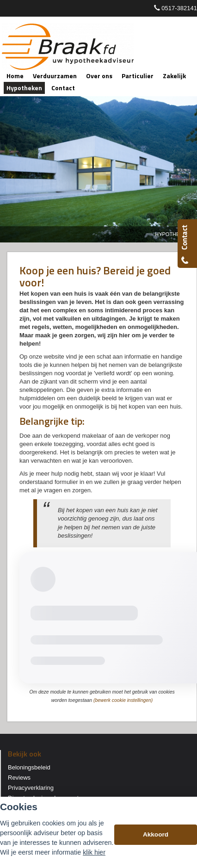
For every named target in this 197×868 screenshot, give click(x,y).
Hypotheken (172, 234)
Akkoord (156, 834)
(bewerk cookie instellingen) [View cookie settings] (123, 700)
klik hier (94, 852)
